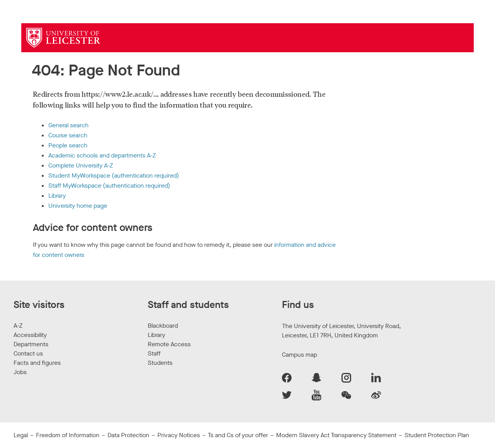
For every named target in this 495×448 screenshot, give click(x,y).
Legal (21, 435)
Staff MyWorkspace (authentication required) (109, 186)
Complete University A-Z (81, 165)
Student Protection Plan (437, 435)
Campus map (300, 355)
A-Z (18, 326)
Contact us (28, 353)
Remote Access (169, 344)
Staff (154, 353)
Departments (31, 344)
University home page (78, 206)
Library (57, 196)
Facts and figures (37, 363)
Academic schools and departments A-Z (102, 155)
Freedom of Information (68, 435)
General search (68, 125)
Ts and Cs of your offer (238, 435)
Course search (68, 135)
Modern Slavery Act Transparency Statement (336, 435)
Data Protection (128, 435)
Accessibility (30, 335)
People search (68, 145)
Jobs (20, 372)
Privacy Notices (179, 435)
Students (160, 363)
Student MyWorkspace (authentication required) (114, 175)
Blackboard (163, 326)
